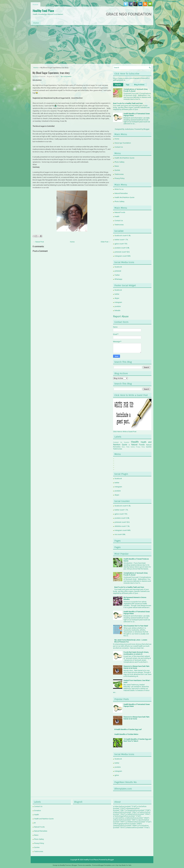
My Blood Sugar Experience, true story (51, 73)
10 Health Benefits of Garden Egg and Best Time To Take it (137, 740)
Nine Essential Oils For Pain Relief (136, 626)
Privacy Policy (120, 178)
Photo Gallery (119, 162)
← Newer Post (39, 242)
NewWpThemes (65, 865)
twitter (117, 294)
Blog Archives (139, 85)
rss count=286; (120, 534)
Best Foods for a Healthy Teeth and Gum (128, 103)
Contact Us (119, 147)
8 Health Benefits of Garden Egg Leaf (128, 729)
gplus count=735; (121, 244)
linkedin (117, 310)
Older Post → (106, 242)
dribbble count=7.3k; (122, 526)
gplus (117, 775)
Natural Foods (120, 212)
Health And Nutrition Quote (124, 158)
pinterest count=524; (122, 252)
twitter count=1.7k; (121, 240)
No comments (66, 76)
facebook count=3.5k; (123, 236)
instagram (118, 302)
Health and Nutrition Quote (44, 819)
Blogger (146, 129)
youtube (118, 306)
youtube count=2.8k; (122, 248)
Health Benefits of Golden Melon (126, 734)
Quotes (117, 170)
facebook (118, 267)
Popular (118, 85)
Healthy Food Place (43, 11)
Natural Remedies (121, 193)
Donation (127, 442)
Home (35, 4)
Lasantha (88, 865)
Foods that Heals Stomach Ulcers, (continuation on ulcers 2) (136, 653)
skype (117, 298)
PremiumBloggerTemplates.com (103, 865)
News (117, 166)
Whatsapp (118, 279)
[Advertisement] (92, 45)
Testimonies (119, 174)
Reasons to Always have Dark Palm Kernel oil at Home (136, 667)
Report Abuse (121, 316)
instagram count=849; (123, 256)
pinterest (118, 271)
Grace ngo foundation (123, 143)
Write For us (119, 189)
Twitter (117, 275)
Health (117, 216)
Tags (128, 85)
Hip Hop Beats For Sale (124, 865)
